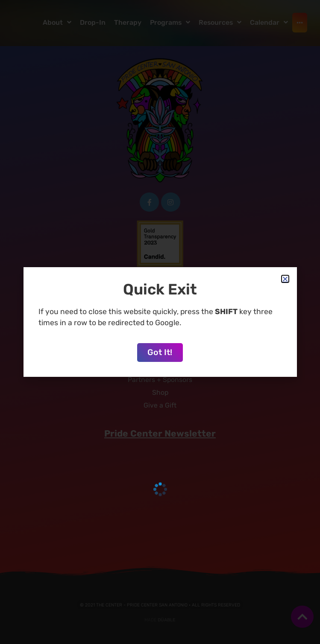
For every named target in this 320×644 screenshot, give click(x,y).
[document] (160, 322)
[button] (285, 279)
